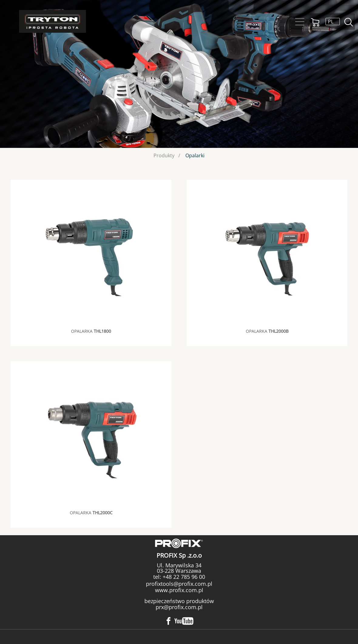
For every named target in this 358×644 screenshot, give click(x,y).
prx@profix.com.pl (179, 607)
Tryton (52, 21)
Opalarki (195, 155)
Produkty (164, 155)
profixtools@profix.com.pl (179, 584)
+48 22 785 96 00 (183, 577)
